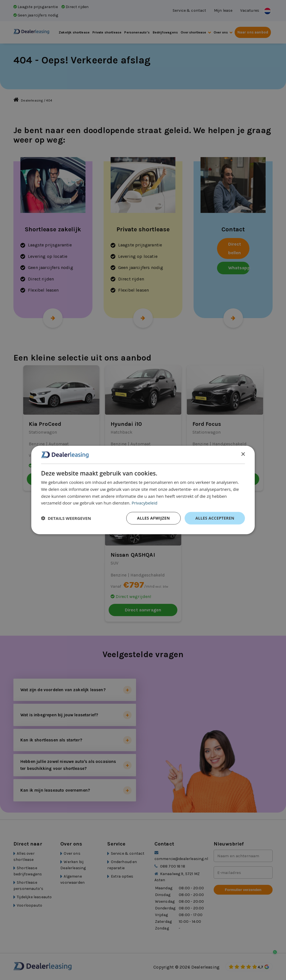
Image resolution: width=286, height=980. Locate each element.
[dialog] (143, 490)
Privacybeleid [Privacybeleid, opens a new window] (144, 503)
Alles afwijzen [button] (154, 518)
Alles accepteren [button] (215, 518)
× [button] (243, 454)
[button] (66, 518)
